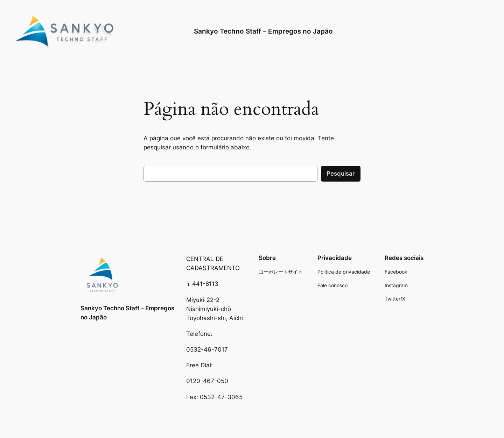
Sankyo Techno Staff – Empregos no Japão (263, 31)
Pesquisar (341, 174)
